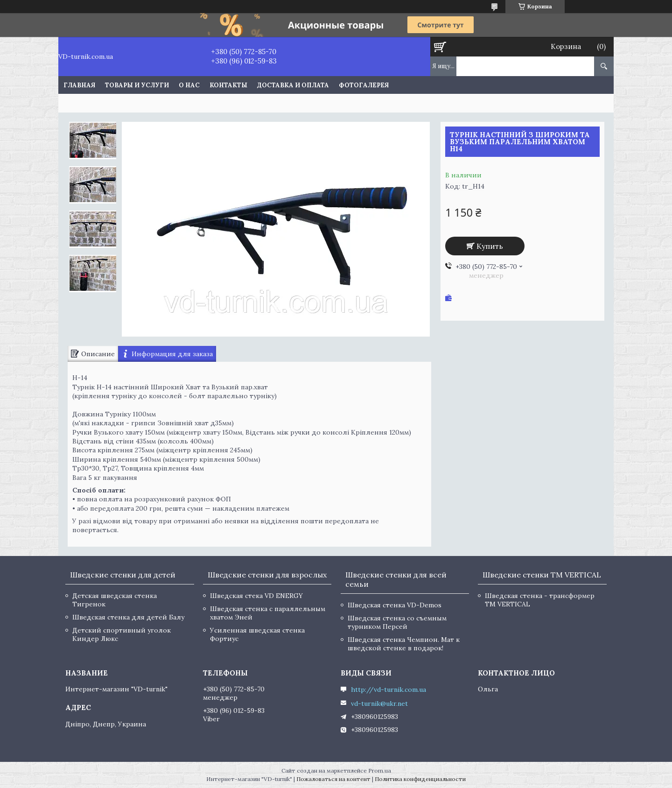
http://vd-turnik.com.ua (388, 689)
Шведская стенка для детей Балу (128, 617)
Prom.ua (380, 770)
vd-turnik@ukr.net (379, 704)
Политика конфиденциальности (420, 779)
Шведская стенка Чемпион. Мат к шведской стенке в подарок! (404, 644)
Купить (490, 246)
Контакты (228, 85)
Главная (79, 85)
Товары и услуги (137, 85)
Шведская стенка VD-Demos (395, 605)
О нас (189, 85)
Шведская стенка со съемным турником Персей (397, 622)
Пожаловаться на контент (333, 779)
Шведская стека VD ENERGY (256, 596)
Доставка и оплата (293, 85)
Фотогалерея (364, 85)
